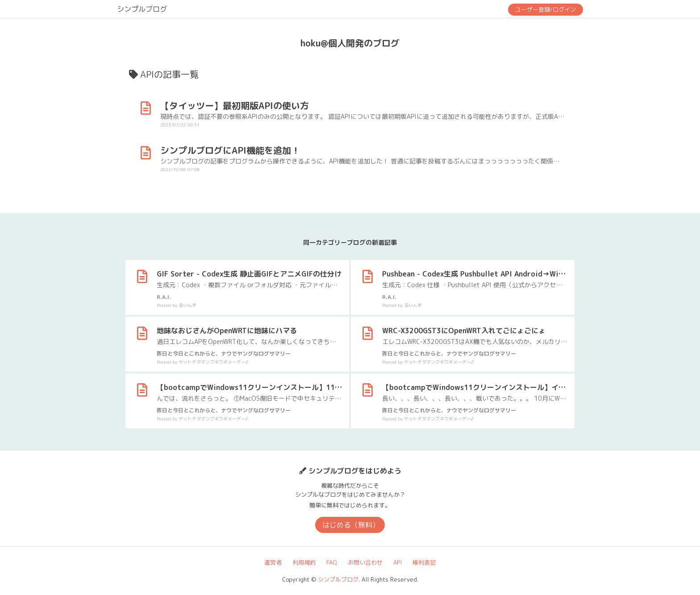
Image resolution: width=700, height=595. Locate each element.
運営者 (273, 562)
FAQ (332, 562)
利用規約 (304, 562)
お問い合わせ (365, 562)
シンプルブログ (142, 9)
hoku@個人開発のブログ (350, 43)
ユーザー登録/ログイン (546, 9)
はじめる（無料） (351, 525)
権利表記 (424, 562)
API (398, 562)
